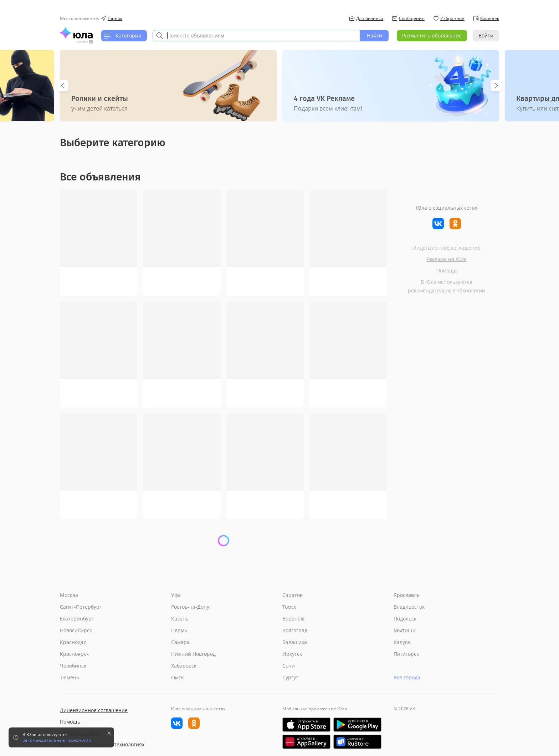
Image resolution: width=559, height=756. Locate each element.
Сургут (290, 677)
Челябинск (73, 666)
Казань (180, 619)
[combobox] (256, 36)
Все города (407, 677)
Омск (177, 677)
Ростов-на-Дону (190, 607)
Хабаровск (184, 666)
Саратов (293, 595)
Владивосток (409, 607)
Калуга (402, 642)
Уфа (176, 595)
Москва (69, 595)
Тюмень (70, 677)
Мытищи (405, 630)
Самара (180, 642)
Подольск (405, 619)
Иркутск (292, 654)
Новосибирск (76, 630)
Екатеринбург (77, 619)
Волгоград (295, 630)
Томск (289, 607)
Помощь (447, 270)
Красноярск (74, 654)
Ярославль (407, 595)
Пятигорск (406, 654)
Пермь (179, 630)
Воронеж (293, 619)
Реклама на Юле (447, 259)
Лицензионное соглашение (447, 248)
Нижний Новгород (193, 654)
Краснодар (73, 642)
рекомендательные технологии (447, 290)
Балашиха (295, 642)
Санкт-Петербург (81, 607)
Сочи (289, 666)
